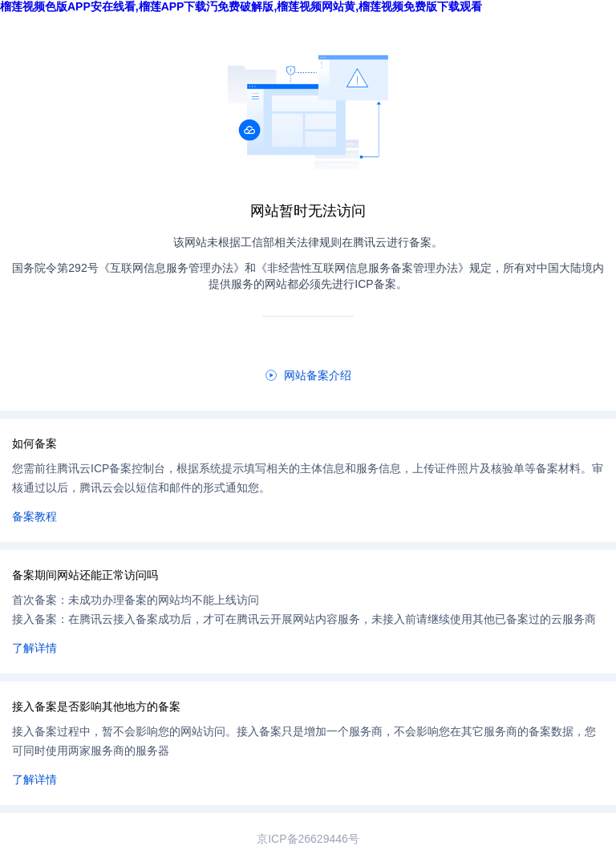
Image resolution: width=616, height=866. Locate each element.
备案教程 (34, 516)
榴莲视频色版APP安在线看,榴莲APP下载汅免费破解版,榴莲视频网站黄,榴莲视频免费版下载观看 (241, 6)
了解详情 (34, 648)
